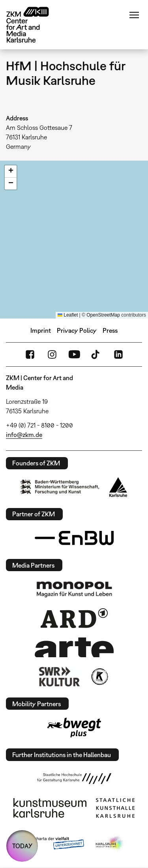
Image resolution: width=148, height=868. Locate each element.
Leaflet (68, 315)
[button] (11, 172)
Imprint (41, 330)
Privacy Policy (77, 330)
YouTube (74, 354)
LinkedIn (118, 354)
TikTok (96, 354)
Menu (134, 15)
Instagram (52, 354)
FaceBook (30, 354)
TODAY (22, 846)
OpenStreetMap (103, 315)
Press (110, 330)
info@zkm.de (24, 435)
